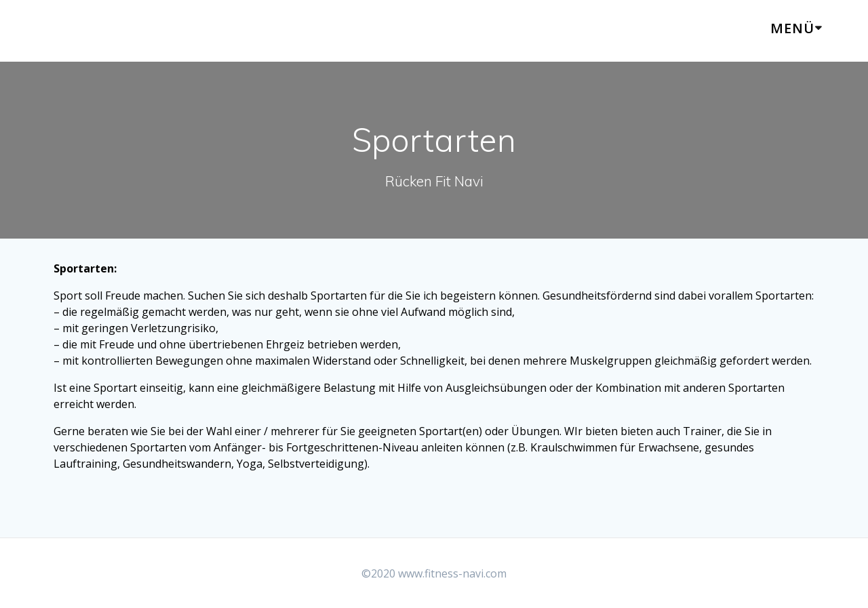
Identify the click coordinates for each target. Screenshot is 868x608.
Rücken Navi (110, 31)
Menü (792, 28)
